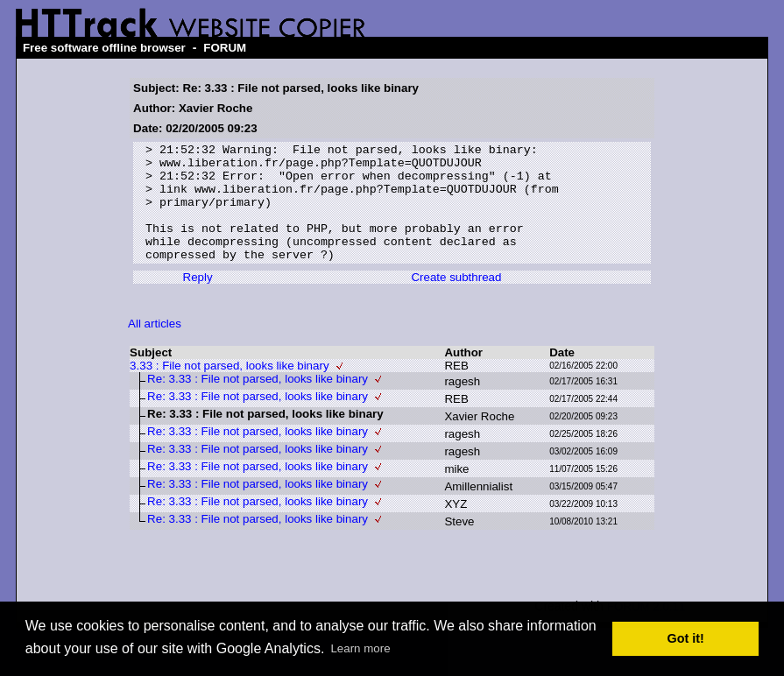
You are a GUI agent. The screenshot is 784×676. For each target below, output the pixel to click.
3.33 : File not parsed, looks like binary (229, 389)
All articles (155, 347)
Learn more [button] (360, 648)
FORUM (225, 48)
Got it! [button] (686, 638)
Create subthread (456, 301)
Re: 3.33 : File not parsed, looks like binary (258, 402)
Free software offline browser (104, 48)
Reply (198, 301)
